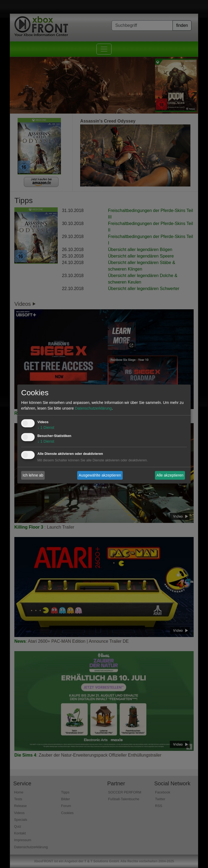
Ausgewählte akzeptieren (100, 475)
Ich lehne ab (33, 475)
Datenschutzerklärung (93, 409)
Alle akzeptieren (170, 475)
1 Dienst (46, 428)
